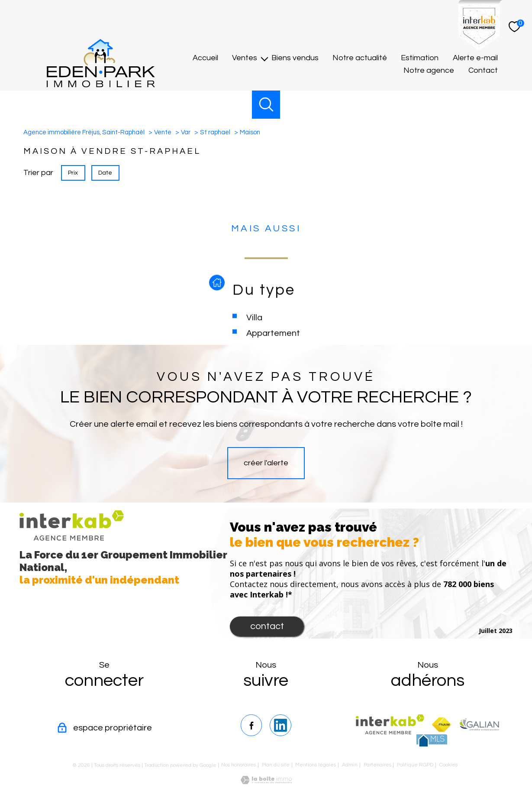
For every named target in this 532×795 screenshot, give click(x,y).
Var (186, 132)
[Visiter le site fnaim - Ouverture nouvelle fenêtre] (442, 725)
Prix (73, 172)
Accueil (205, 58)
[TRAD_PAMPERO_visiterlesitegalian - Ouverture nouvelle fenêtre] (479, 724)
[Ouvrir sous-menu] (264, 58)
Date (106, 172)
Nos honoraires (239, 765)
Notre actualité (360, 58)
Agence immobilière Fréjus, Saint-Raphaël (84, 132)
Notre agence (429, 71)
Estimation (420, 58)
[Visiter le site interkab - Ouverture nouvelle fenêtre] (390, 724)
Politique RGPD (415, 765)
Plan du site (276, 765)
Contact (483, 71)
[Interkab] (481, 47)
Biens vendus (295, 58)
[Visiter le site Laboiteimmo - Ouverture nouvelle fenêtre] (266, 782)
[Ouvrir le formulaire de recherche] (266, 105)
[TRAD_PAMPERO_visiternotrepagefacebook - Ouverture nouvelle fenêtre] (251, 725)
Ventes (245, 58)
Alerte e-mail (475, 58)
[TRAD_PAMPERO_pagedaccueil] (101, 85)
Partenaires (377, 765)
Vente (163, 132)
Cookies (448, 765)
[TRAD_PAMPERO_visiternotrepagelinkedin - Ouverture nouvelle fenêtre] (281, 725)
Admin (350, 765)
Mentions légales (316, 765)
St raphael (215, 132)
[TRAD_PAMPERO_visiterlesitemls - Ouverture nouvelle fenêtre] (432, 740)
